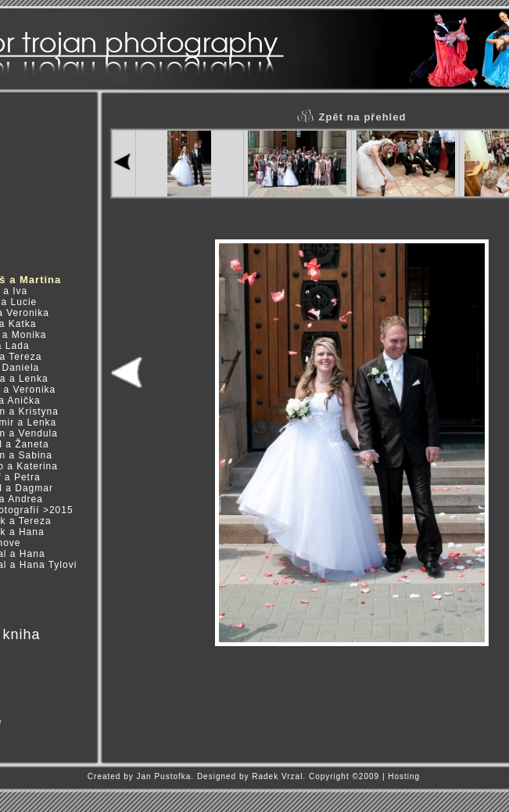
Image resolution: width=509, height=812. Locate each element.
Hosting (404, 776)
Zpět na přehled (352, 117)
